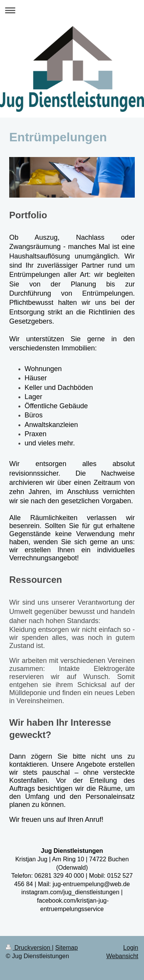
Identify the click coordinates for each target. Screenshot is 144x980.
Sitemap (67, 948)
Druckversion (29, 948)
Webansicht (122, 956)
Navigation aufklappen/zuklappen (72, 10)
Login (131, 948)
